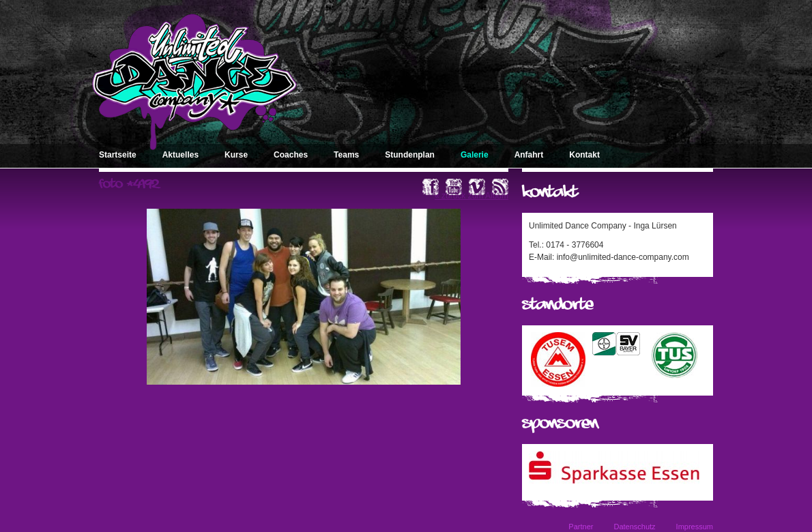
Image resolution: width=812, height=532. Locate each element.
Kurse (236, 155)
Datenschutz (634, 527)
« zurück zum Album (472, 196)
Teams (346, 155)
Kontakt (584, 155)
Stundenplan (410, 155)
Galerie (475, 155)
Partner (581, 527)
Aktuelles (180, 155)
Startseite (118, 155)
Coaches (291, 155)
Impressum (695, 527)
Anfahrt (529, 155)
